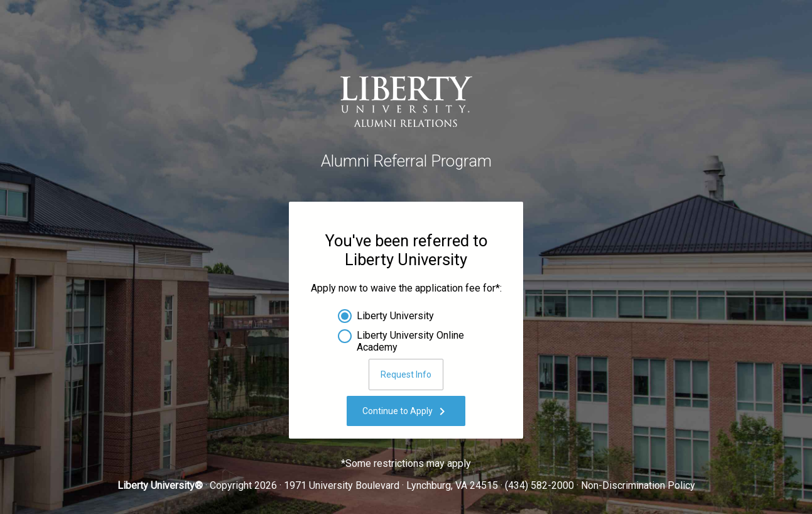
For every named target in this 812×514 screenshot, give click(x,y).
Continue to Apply (406, 412)
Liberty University (395, 316)
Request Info (406, 375)
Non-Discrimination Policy (638, 485)
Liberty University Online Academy (410, 339)
